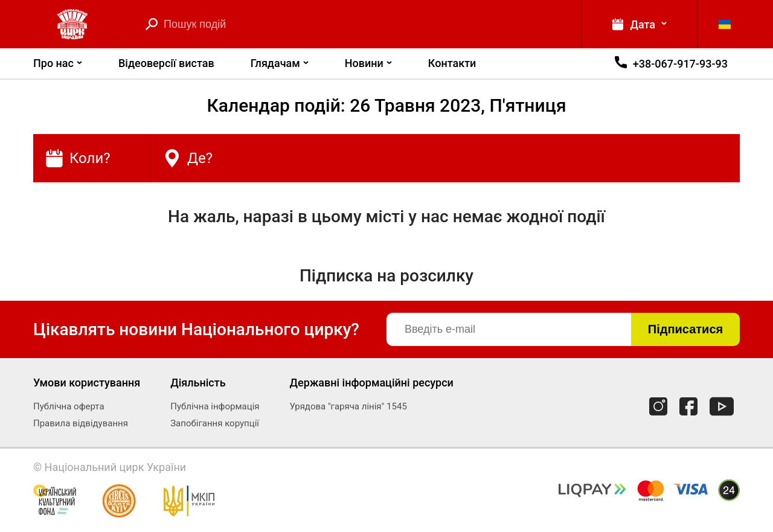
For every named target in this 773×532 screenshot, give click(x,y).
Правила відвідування (81, 423)
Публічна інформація (215, 406)
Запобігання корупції (215, 423)
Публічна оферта (69, 406)
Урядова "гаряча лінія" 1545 (348, 406)
